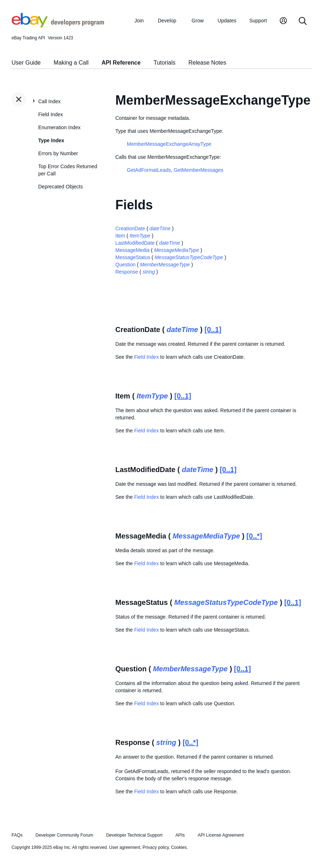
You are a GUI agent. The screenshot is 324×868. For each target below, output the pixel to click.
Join (139, 21)
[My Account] (283, 21)
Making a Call (71, 63)
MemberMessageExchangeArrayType (169, 144)
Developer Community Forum (65, 835)
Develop (167, 21)
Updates (227, 21)
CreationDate (130, 228)
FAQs (17, 835)
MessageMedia (132, 250)
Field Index (50, 114)
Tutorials (165, 63)
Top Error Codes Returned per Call (68, 170)
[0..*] (254, 536)
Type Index (51, 140)
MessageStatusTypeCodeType (189, 257)
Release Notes (207, 63)
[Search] (303, 21)
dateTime (160, 228)
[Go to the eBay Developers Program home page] (58, 26)
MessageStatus (133, 257)
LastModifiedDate (135, 243)
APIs (180, 835)
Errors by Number (58, 153)
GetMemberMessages (199, 170)
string (149, 272)
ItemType (140, 236)
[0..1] (213, 330)
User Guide (26, 63)
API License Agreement (221, 835)
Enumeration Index (59, 127)
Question (125, 265)
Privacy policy (156, 847)
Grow (198, 21)
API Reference (121, 63)
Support (258, 21)
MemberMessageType (165, 265)
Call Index (49, 101)
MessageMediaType (176, 250)
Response (127, 272)
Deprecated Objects (61, 187)
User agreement (125, 847)
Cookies (179, 847)
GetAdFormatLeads (149, 170)
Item (120, 236)
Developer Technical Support (134, 835)
